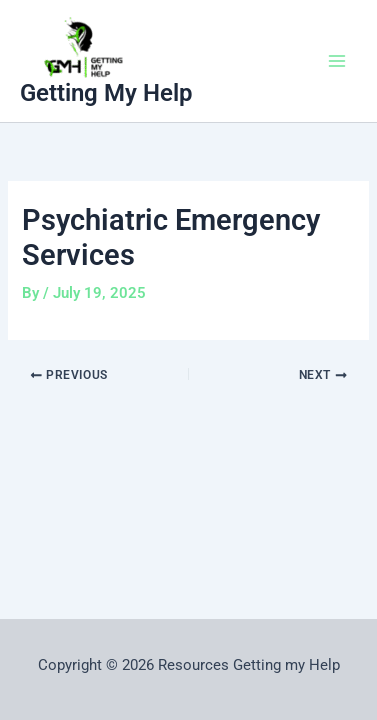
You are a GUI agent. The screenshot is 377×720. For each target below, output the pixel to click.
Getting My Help (106, 93)
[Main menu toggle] (337, 61)
